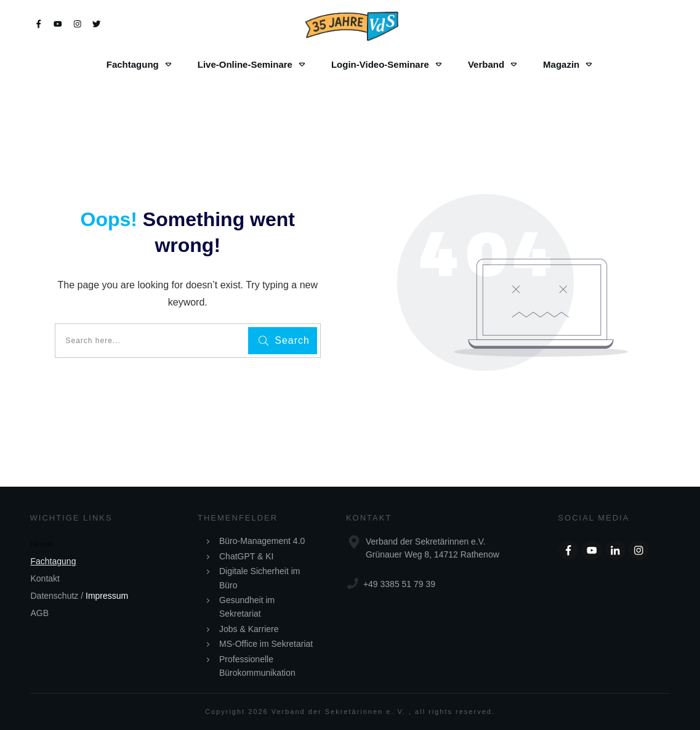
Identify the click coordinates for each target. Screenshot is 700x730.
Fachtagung (54, 561)
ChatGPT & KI (246, 556)
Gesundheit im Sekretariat (247, 607)
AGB (40, 613)
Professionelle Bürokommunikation (257, 666)
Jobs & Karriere (249, 629)
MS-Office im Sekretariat (266, 644)
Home (42, 544)
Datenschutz (55, 596)
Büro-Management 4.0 (262, 541)
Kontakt (45, 578)
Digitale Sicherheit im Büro (260, 578)
